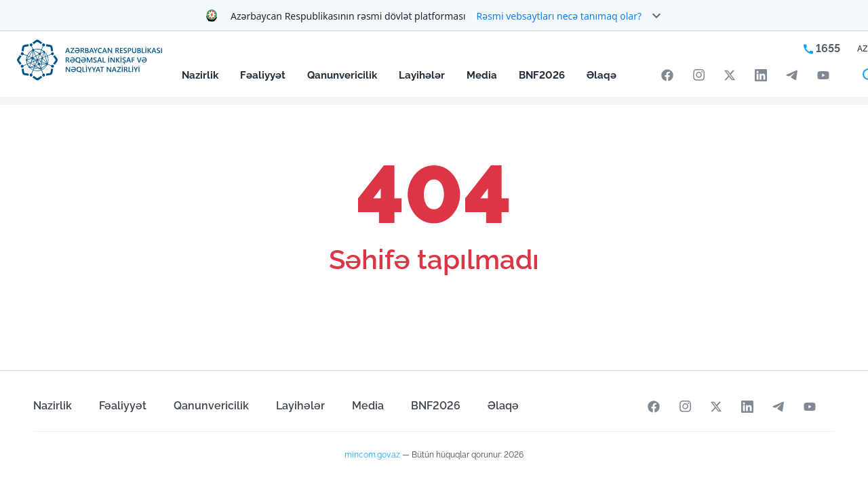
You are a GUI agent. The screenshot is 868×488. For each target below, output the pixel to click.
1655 (822, 48)
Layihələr (422, 75)
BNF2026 (542, 75)
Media (482, 75)
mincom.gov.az (372, 455)
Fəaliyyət (263, 75)
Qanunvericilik (342, 75)
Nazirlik (200, 75)
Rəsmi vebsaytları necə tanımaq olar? (559, 16)
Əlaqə (601, 75)
